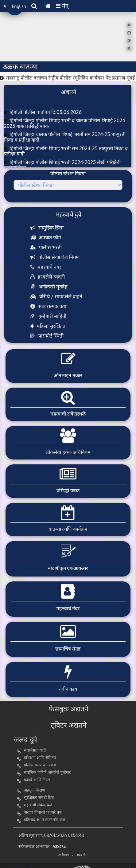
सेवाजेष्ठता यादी (35, 751)
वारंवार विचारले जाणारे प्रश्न (43, 813)
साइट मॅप (82, 854)
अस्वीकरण (64, 854)
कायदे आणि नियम (37, 780)
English (19, 6)
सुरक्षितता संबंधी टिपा (39, 798)
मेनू (62, 6)
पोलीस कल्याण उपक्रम (40, 765)
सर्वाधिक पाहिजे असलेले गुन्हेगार (47, 773)
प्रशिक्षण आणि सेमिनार (40, 758)
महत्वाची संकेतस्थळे (38, 805)
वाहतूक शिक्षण (34, 790)
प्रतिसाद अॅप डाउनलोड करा (45, 820)
